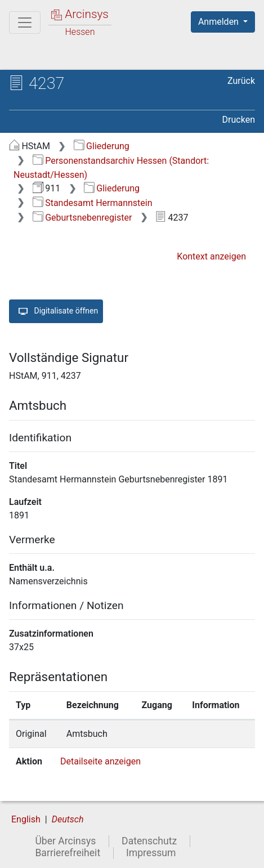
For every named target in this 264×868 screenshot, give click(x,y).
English (26, 819)
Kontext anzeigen (211, 256)
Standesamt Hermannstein (93, 203)
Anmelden (220, 22)
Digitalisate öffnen (56, 311)
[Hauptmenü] (25, 23)
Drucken (239, 120)
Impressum (151, 853)
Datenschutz (149, 841)
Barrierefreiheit (68, 853)
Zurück (241, 81)
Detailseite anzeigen (100, 761)
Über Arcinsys (65, 841)
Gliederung (102, 146)
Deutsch (68, 819)
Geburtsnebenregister (82, 218)
